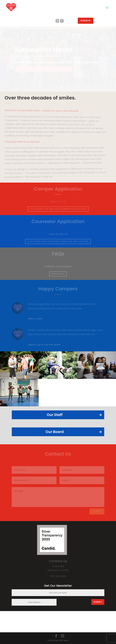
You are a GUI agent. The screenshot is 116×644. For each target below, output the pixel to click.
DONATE (86, 21)
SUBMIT (98, 602)
